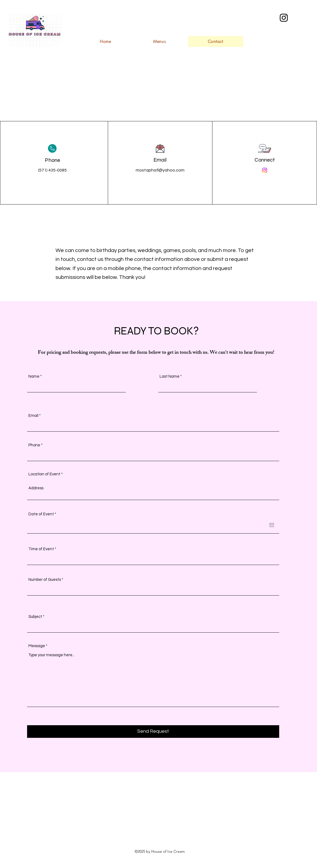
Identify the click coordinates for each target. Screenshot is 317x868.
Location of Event (44, 474)
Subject (35, 617)
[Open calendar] (272, 525)
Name (34, 376)
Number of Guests (45, 580)
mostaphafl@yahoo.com (160, 170)
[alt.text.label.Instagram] (284, 18)
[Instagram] (265, 170)
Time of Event (41, 549)
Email (33, 416)
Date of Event (43, 514)
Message (37, 646)
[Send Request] (153, 732)
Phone (34, 445)
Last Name (169, 376)
